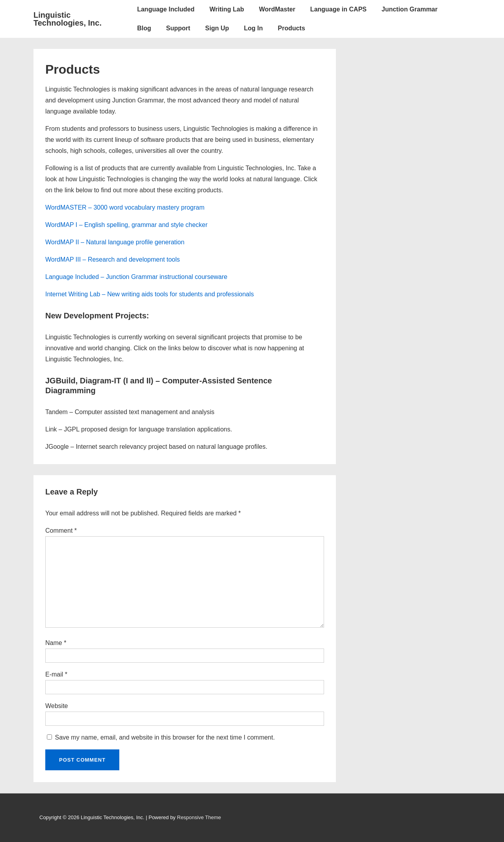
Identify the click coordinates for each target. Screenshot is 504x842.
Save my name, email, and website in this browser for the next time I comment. (165, 737)
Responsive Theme (199, 817)
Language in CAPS (338, 9)
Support (178, 28)
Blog (144, 28)
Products (291, 28)
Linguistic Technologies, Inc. (68, 19)
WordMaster (277, 9)
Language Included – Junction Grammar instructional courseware (136, 277)
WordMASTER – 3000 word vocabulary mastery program (125, 207)
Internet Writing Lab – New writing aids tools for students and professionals (150, 294)
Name (54, 643)
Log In (254, 28)
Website (57, 706)
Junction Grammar (409, 9)
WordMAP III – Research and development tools (113, 259)
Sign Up (217, 28)
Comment (61, 531)
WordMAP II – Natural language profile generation (115, 242)
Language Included (166, 9)
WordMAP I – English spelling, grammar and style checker (126, 225)
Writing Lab (227, 9)
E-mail (54, 674)
